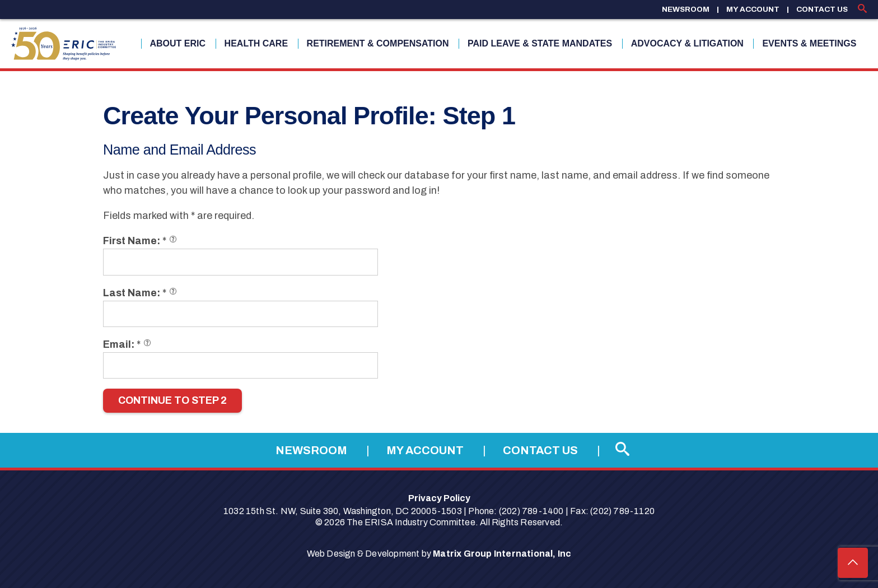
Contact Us (822, 9)
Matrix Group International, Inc (502, 554)
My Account (753, 9)
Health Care (256, 43)
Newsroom (686, 9)
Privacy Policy (439, 498)
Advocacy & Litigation (687, 43)
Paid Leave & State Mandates (540, 43)
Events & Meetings (809, 43)
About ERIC (178, 43)
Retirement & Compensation (378, 43)
